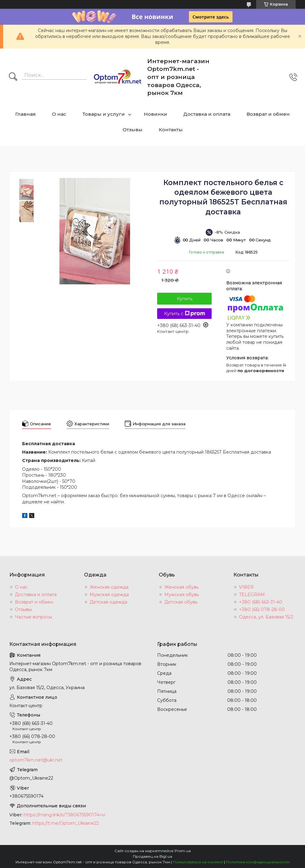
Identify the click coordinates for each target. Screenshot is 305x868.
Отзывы (133, 130)
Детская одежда (108, 602)
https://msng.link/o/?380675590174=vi (64, 815)
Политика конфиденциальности (258, 862)
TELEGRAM (252, 595)
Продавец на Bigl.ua (152, 856)
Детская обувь (181, 602)
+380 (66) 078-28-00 (262, 609)
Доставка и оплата (207, 114)
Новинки (155, 114)
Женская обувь (181, 587)
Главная (26, 114)
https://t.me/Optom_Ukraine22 (66, 823)
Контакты (171, 130)
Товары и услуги (104, 114)
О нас (59, 114)
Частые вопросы (33, 617)
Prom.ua (183, 851)
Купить (185, 299)
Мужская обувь (182, 595)
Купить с (185, 314)
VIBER (246, 587)
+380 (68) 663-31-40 (261, 602)
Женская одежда (109, 587)
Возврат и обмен (268, 114)
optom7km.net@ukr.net (36, 760)
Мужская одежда (109, 595)
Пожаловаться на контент (198, 862)
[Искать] (13, 77)
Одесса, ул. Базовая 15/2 (266, 617)
